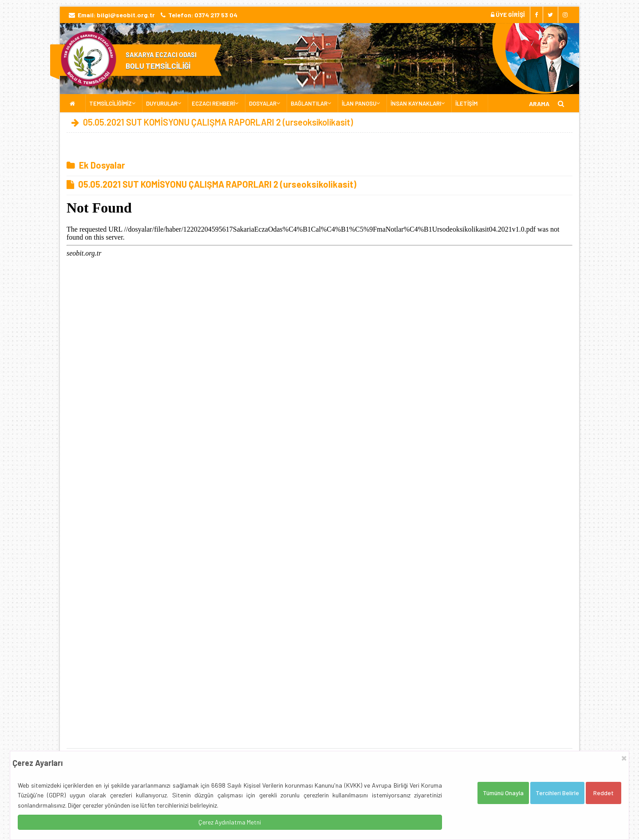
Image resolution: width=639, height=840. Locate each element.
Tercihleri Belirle (557, 793)
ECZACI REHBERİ (213, 103)
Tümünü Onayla (503, 793)
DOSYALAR (263, 103)
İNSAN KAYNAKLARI (416, 103)
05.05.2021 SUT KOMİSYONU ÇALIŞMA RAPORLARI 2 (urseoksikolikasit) (211, 184)
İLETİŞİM (466, 103)
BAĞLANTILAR (309, 103)
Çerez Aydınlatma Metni (230, 822)
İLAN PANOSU (359, 103)
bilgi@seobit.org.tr (126, 15)
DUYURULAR (162, 103)
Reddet (603, 793)
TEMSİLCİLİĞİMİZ (110, 103)
